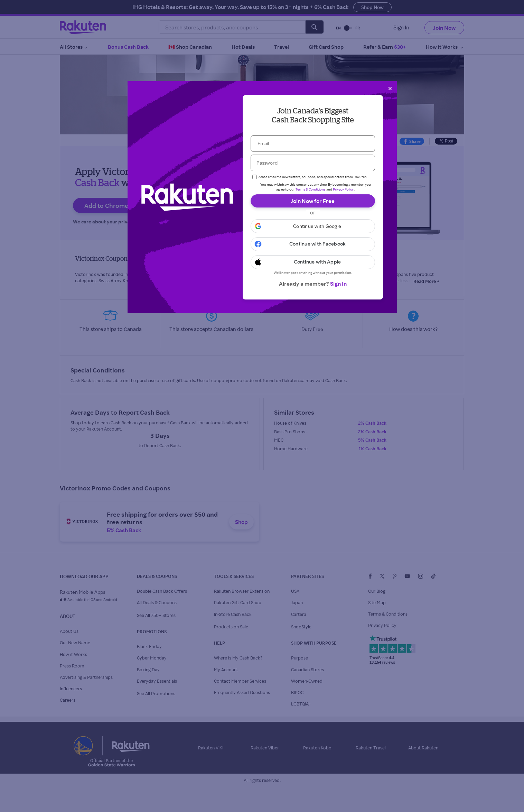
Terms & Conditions (311, 189)
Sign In (338, 284)
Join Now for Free (313, 201)
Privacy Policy (343, 189)
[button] (313, 226)
